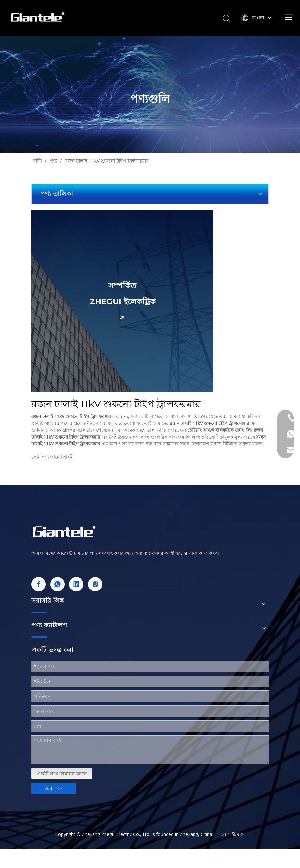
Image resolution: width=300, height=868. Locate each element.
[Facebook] (39, 584)
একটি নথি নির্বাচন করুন (62, 774)
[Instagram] (95, 584)
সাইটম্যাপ (236, 834)
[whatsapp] (57, 584)
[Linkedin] (76, 584)
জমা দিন (54, 788)
